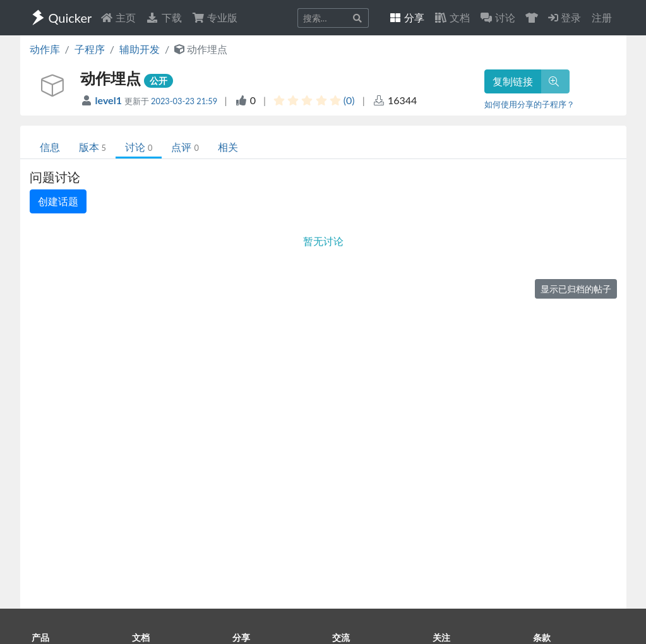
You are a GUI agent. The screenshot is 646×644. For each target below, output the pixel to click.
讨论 (139, 147)
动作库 (45, 49)
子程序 (90, 49)
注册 (602, 17)
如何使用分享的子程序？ (529, 104)
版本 (93, 147)
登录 (565, 17)
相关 (228, 147)
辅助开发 (140, 49)
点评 (185, 147)
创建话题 (58, 201)
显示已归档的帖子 (576, 289)
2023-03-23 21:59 (184, 101)
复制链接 (513, 81)
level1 (110, 100)
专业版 (215, 17)
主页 (118, 17)
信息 (50, 147)
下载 (164, 17)
